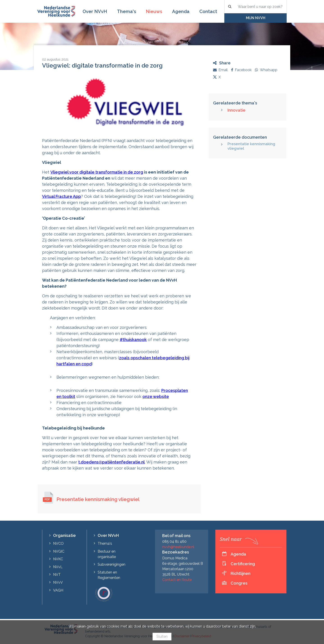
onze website (156, 397)
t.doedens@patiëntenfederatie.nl (111, 462)
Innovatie (236, 110)
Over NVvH (95, 11)
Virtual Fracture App (62, 196)
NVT (57, 575)
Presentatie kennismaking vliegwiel (98, 499)
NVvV (58, 582)
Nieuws (154, 11)
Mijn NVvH (256, 18)
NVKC (58, 559)
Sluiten (162, 636)
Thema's (127, 11)
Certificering (243, 564)
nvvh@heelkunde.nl (178, 547)
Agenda (181, 11)
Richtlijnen (241, 573)
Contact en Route (177, 580)
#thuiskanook (133, 340)
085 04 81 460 (174, 541)
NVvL (58, 567)
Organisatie (64, 535)
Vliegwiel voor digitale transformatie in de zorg (97, 172)
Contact (208, 11)
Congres (239, 583)
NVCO (58, 543)
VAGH (58, 590)
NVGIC (59, 551)
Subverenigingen (111, 564)
